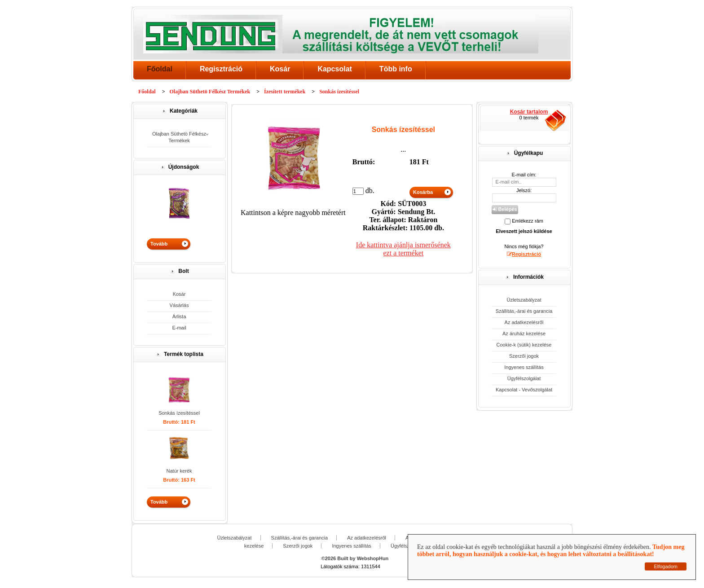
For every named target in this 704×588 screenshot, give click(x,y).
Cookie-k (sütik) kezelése (524, 345)
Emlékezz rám (528, 221)
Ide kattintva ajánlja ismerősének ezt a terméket (403, 249)
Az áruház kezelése (524, 333)
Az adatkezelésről (524, 322)
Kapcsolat (334, 69)
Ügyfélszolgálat (524, 378)
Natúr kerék (179, 471)
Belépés (505, 209)
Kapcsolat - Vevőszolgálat (524, 390)
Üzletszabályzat (524, 300)
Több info (396, 69)
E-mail (179, 328)
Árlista (179, 316)
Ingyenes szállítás (524, 367)
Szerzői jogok (524, 356)
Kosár (280, 69)
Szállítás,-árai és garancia (524, 311)
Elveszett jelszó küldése (524, 231)
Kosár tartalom (529, 112)
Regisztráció (221, 69)
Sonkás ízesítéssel (179, 413)
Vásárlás (179, 305)
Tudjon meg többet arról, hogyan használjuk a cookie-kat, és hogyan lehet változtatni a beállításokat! (551, 551)
